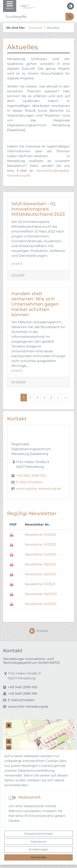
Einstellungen (38, 849)
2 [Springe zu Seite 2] (30, 397)
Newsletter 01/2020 (41, 604)
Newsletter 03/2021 (40, 564)
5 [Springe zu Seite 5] (51, 397)
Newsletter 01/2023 (40, 535)
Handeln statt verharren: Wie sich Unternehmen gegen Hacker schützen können (35, 304)
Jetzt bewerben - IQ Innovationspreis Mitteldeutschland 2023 (38, 209)
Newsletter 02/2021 (40, 574)
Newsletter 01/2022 (40, 544)
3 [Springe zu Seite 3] (37, 397)
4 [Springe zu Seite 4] (44, 397)
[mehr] (17, 264)
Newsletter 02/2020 (41, 594)
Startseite (35, 28)
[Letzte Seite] (66, 398)
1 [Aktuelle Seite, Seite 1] (24, 397)
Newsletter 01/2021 (40, 584)
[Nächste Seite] (58, 398)
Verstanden (39, 857)
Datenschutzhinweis (38, 834)
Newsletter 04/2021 (41, 554)
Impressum (38, 842)
